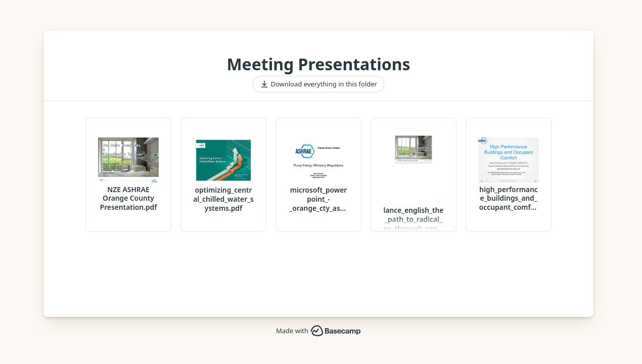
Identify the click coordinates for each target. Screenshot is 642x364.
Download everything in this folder (318, 84)
